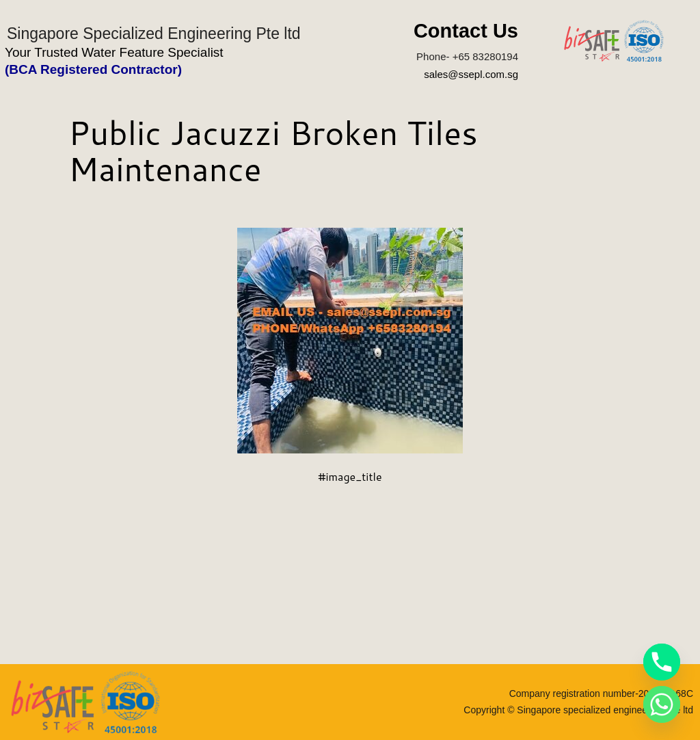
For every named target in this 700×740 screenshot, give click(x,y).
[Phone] (662, 662)
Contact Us (466, 31)
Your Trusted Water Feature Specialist (114, 52)
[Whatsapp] (662, 704)
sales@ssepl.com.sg (471, 74)
